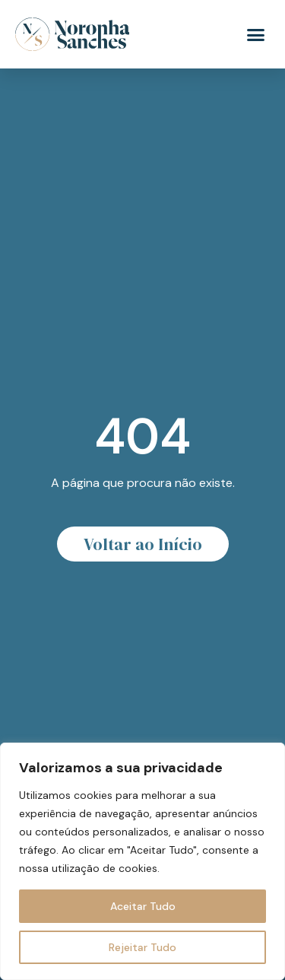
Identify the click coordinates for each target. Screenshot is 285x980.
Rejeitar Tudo (142, 947)
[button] (256, 34)
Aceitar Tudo (143, 906)
